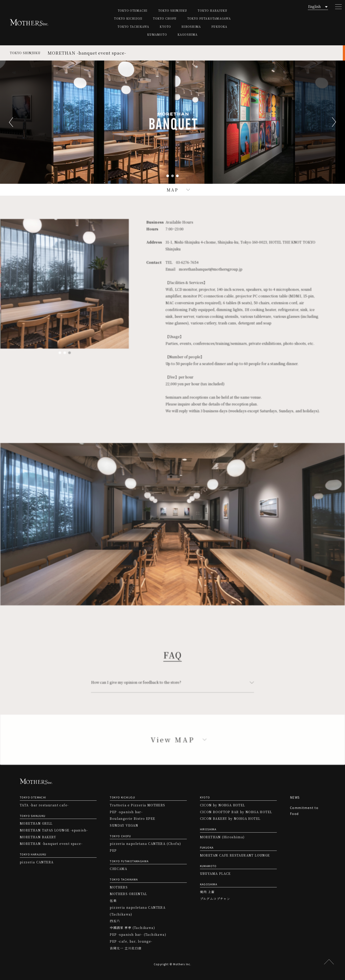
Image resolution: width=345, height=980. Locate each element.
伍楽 (113, 901)
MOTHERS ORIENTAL (128, 894)
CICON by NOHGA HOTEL (223, 805)
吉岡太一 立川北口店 (126, 948)
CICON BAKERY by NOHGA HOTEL (230, 818)
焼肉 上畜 (207, 892)
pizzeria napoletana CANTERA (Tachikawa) (138, 911)
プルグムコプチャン (215, 899)
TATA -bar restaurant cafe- (44, 805)
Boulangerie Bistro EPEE (132, 818)
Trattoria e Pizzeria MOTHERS (137, 805)
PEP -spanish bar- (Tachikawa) (138, 934)
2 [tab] (172, 176)
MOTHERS (119, 887)
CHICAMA (118, 869)
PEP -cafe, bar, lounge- (131, 941)
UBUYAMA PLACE (215, 873)
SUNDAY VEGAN (124, 825)
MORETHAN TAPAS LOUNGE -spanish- (54, 830)
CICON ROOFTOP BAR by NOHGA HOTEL (236, 812)
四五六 (115, 921)
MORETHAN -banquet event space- (51, 844)
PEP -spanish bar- (126, 812)
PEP (113, 850)
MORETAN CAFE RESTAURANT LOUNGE (235, 855)
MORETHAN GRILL (36, 823)
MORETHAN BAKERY (38, 837)
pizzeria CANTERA (37, 862)
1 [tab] (168, 176)
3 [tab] (177, 176)
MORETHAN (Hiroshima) (222, 837)
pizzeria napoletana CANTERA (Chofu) (145, 844)
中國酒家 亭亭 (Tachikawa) (132, 928)
